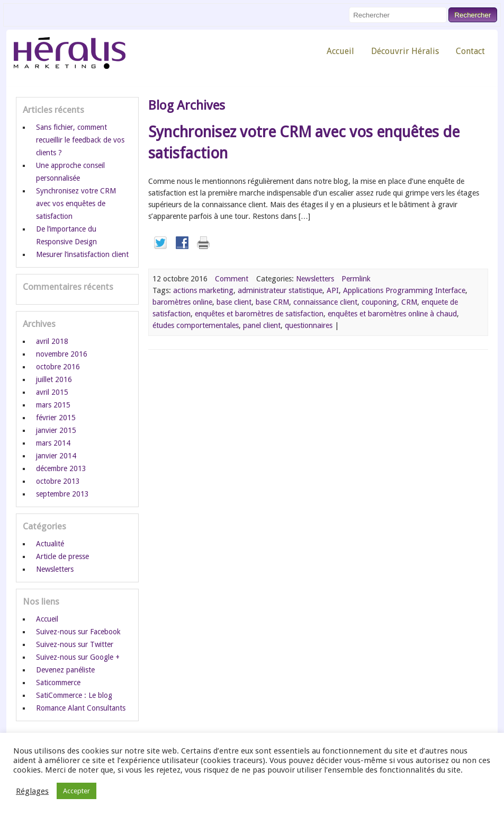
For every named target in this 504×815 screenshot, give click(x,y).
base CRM (272, 302)
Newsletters (315, 279)
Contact (470, 51)
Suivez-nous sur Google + (78, 657)
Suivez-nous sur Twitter (75, 644)
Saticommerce (58, 683)
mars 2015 (53, 405)
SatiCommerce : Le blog (74, 695)
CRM (409, 302)
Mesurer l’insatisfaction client (82, 254)
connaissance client (325, 302)
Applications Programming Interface (404, 290)
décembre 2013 (61, 468)
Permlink (356, 279)
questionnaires (309, 325)
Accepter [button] (76, 791)
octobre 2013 (58, 481)
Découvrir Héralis (405, 51)
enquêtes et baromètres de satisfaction (259, 314)
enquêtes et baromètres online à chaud (392, 314)
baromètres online (182, 302)
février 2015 (56, 418)
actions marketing (203, 290)
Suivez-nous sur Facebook (78, 632)
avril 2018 (52, 341)
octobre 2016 (58, 367)
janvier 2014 (56, 456)
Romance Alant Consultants (81, 708)
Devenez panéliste (65, 670)
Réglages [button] (32, 791)
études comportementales (196, 325)
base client (234, 302)
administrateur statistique (280, 290)
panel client (262, 325)
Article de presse (62, 556)
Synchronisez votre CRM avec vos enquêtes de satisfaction (76, 203)
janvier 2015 (56, 430)
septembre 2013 (62, 494)
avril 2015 (52, 392)
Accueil (340, 51)
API (333, 290)
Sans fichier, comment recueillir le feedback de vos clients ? (80, 140)
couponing (379, 302)
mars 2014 (53, 443)
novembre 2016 (62, 354)
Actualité (50, 544)
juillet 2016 (54, 379)
